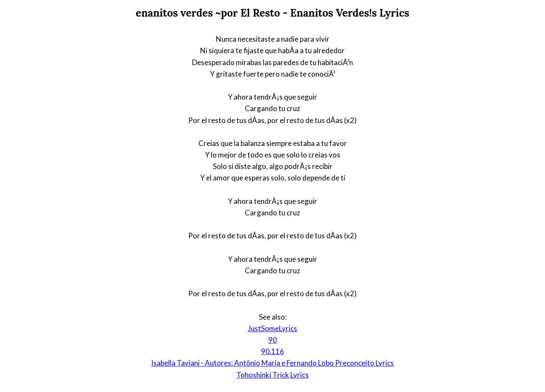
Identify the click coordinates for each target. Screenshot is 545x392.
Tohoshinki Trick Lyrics (272, 375)
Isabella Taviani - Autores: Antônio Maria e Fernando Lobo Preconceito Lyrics (272, 363)
